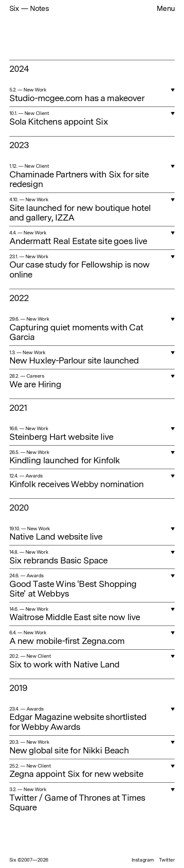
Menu (166, 9)
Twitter (167, 860)
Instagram (143, 860)
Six (15, 8)
